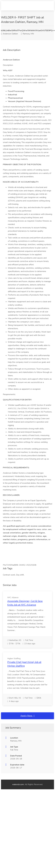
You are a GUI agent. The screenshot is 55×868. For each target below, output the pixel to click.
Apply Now (27, 716)
